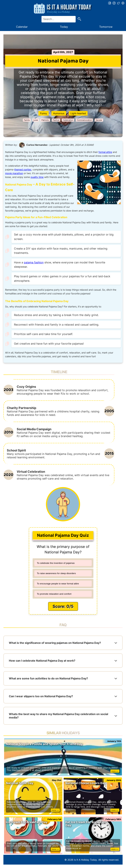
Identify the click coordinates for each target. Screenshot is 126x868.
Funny (44, 113)
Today (64, 27)
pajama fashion (34, 262)
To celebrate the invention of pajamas (56, 563)
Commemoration (84, 120)
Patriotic (45, 120)
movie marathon (14, 173)
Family (27, 120)
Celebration (68, 120)
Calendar (22, 27)
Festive (56, 120)
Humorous (59, 113)
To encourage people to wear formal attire (58, 584)
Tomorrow (106, 27)
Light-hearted (78, 113)
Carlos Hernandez (37, 145)
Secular (99, 120)
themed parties (23, 170)
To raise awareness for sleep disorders (56, 573)
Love (36, 120)
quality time (37, 177)
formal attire (105, 152)
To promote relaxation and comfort (54, 594)
